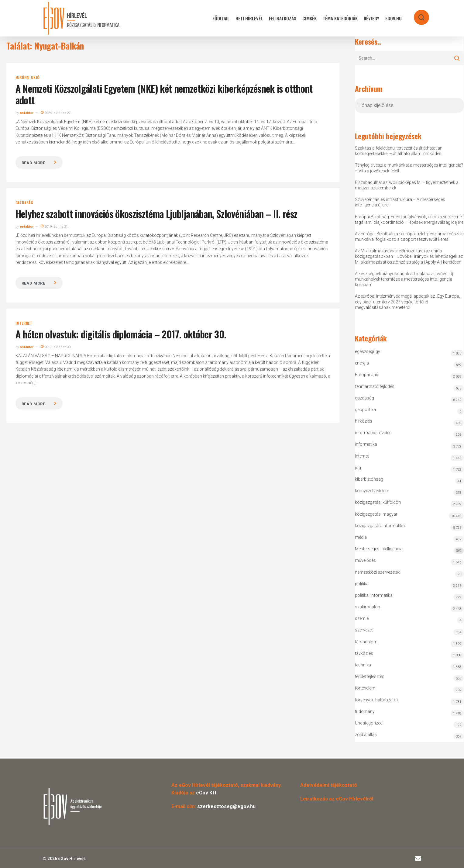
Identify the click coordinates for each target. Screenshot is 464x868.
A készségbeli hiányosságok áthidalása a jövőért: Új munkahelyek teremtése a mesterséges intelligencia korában (404, 279)
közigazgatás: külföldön (378, 502)
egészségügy (368, 351)
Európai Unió (28, 78)
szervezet (364, 630)
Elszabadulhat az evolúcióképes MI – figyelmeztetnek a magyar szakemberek (407, 185)
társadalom (366, 642)
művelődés (365, 560)
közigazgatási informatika (380, 526)
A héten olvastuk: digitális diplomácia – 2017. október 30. (121, 334)
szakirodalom (368, 607)
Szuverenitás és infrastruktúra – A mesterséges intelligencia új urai (400, 202)
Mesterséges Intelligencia (409, 550)
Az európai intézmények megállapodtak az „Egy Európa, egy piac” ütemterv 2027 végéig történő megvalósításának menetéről (407, 302)
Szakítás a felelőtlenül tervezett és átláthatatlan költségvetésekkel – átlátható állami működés (399, 151)
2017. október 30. (56, 347)
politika (362, 584)
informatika (366, 444)
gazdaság (24, 203)
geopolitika (365, 410)
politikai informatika (374, 595)
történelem (365, 688)
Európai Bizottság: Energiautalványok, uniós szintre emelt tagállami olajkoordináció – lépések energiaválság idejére (409, 220)
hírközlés (364, 421)
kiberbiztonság (369, 479)
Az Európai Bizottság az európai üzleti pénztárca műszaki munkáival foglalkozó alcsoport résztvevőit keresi (409, 237)
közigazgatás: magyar (376, 514)
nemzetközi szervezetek (377, 572)
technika (363, 665)
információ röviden (373, 433)
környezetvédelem (372, 491)
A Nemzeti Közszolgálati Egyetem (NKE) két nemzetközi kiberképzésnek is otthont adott (164, 94)
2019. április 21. (55, 227)
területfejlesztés (370, 676)
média (361, 537)
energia (362, 363)
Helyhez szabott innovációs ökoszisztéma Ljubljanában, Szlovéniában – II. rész (156, 214)
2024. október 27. (56, 113)
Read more (33, 163)
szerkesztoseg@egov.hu (226, 806)
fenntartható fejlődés (375, 386)
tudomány (365, 711)
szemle (362, 618)
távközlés (364, 653)
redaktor (27, 113)
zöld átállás (366, 735)
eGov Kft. (207, 793)
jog (358, 468)
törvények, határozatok (377, 700)
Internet (24, 323)
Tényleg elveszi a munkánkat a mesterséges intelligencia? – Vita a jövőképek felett (409, 168)
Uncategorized (369, 723)
